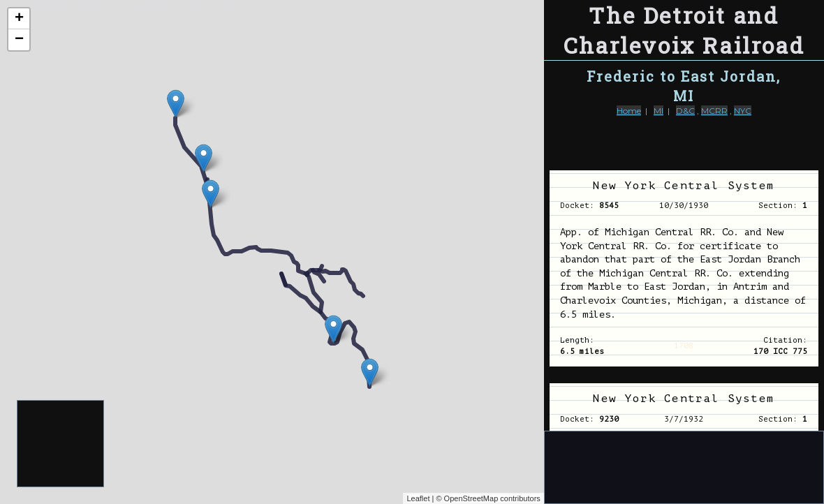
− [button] (19, 40)
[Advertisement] (61, 444)
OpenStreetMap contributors (492, 498)
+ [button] (19, 19)
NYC (743, 111)
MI (659, 111)
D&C (685, 111)
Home (629, 111)
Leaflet (418, 498)
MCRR (714, 111)
